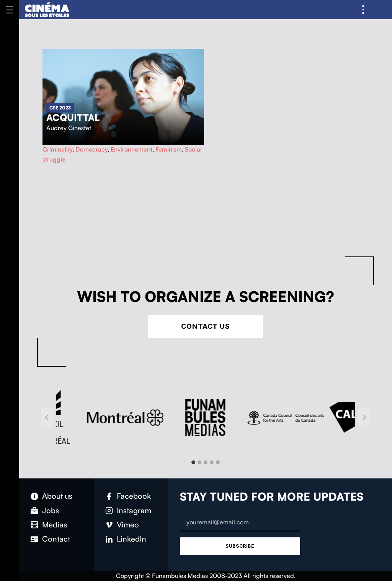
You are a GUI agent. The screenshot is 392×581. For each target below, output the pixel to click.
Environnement (131, 149)
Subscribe (240, 546)
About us (57, 496)
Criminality (57, 149)
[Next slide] (364, 418)
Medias (55, 525)
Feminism (169, 149)
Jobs (51, 510)
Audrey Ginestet (69, 128)
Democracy (91, 149)
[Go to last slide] (47, 418)
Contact (56, 539)
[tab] (193, 462)
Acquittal (73, 118)
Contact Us (206, 326)
